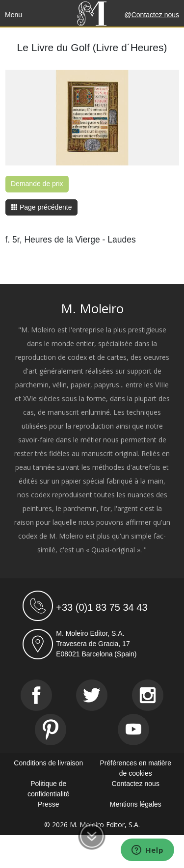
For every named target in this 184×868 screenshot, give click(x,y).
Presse (49, 804)
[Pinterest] (51, 730)
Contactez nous (155, 15)
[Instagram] (148, 695)
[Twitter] (92, 695)
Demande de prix (37, 184)
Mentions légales (136, 804)
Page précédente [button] (41, 207)
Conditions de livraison (48, 763)
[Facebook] (36, 695)
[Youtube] (133, 730)
